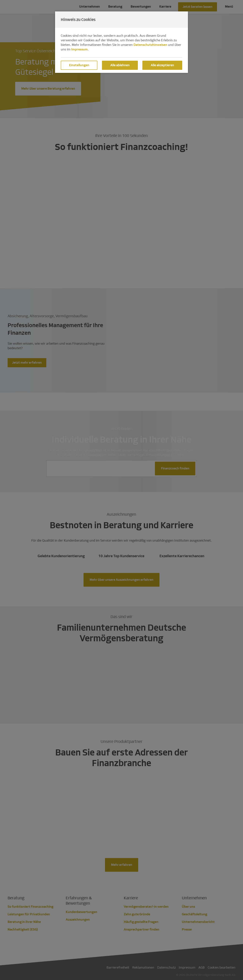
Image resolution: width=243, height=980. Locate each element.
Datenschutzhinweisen (150, 45)
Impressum (79, 49)
